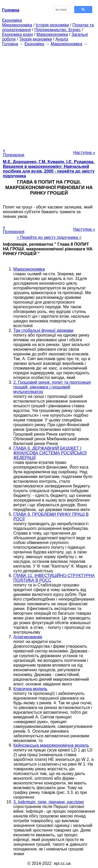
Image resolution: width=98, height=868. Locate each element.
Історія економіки (52, 25)
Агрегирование (28, 637)
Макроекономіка (52, 34)
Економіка (12, 20)
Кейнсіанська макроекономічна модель (51, 745)
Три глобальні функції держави (43, 330)
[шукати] (61, 10)
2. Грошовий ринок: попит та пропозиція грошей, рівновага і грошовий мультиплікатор (52, 387)
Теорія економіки (35, 39)
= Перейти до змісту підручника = (49, 237)
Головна (10, 44)
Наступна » (84, 153)
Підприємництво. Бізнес (57, 30)
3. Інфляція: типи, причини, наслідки (48, 802)
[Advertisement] (49, 95)
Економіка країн (18, 34)
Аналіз (62, 39)
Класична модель (30, 689)
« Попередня (14, 153)
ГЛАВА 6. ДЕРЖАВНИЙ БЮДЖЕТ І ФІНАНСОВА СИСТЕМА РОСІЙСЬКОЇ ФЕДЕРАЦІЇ (50, 453)
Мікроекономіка (17, 25)
